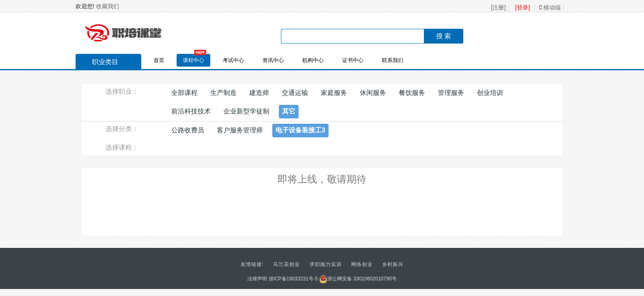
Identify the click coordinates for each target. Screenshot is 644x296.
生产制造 (223, 93)
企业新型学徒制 (246, 111)
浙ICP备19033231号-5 (293, 279)
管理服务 (451, 93)
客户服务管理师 (240, 130)
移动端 (550, 7)
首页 (159, 60)
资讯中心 (273, 60)
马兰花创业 (286, 264)
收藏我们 (108, 6)
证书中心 (353, 60)
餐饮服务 (412, 93)
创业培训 (490, 93)
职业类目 (101, 63)
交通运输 (295, 93)
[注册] (499, 7)
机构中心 (313, 60)
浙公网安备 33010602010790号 (358, 279)
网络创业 (362, 264)
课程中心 (193, 60)
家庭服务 (334, 93)
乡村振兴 (393, 264)
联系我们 (393, 60)
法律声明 (257, 279)
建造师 (259, 93)
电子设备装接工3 (300, 130)
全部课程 (184, 93)
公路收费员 (188, 130)
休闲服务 (373, 93)
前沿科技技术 (191, 111)
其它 (289, 111)
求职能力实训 (326, 264)
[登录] (522, 7)
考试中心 (233, 60)
